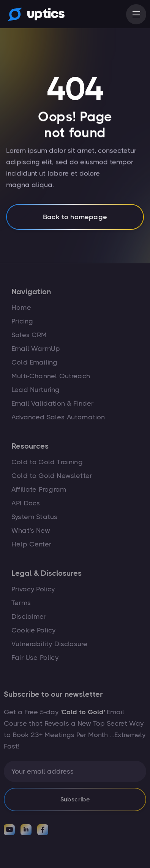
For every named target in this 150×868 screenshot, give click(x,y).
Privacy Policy (33, 589)
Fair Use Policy (35, 658)
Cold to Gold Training (47, 462)
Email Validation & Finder (53, 403)
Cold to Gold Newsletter (52, 476)
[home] (34, 14)
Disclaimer (29, 616)
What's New (31, 530)
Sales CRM (29, 335)
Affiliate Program (39, 489)
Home (21, 307)
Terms (21, 603)
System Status (34, 517)
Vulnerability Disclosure (49, 644)
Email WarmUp (36, 349)
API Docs (26, 503)
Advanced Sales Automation (58, 417)
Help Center (31, 544)
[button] (136, 14)
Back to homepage (75, 220)
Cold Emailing (34, 362)
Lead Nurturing (36, 390)
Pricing (22, 321)
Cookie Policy (33, 630)
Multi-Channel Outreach (51, 376)
